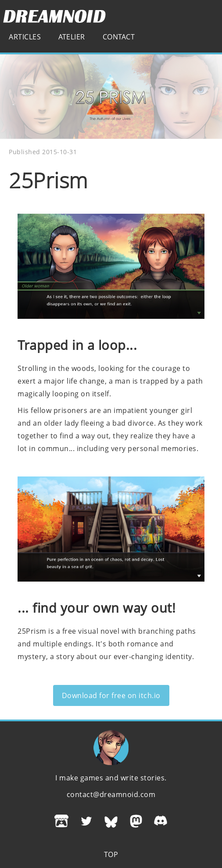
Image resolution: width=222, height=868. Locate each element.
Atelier (72, 37)
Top (111, 854)
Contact (119, 37)
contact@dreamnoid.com (111, 794)
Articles (25, 37)
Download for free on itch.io (111, 695)
